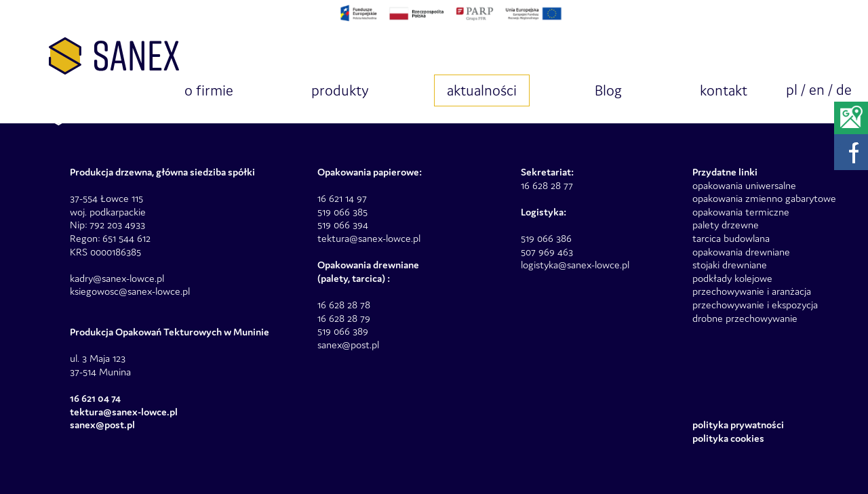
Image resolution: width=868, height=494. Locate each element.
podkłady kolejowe (732, 278)
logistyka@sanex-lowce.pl (575, 265)
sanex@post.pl (348, 345)
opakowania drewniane (741, 252)
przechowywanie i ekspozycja (755, 305)
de (844, 90)
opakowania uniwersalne (744, 185)
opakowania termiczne (741, 212)
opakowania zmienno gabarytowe (764, 198)
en (817, 90)
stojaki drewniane (730, 265)
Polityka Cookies (728, 438)
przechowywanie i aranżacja (752, 291)
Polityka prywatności (738, 425)
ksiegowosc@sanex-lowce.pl (130, 291)
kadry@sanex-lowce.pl (117, 278)
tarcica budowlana (731, 238)
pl (792, 90)
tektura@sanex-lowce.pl (369, 238)
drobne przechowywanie (745, 318)
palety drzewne (726, 225)
